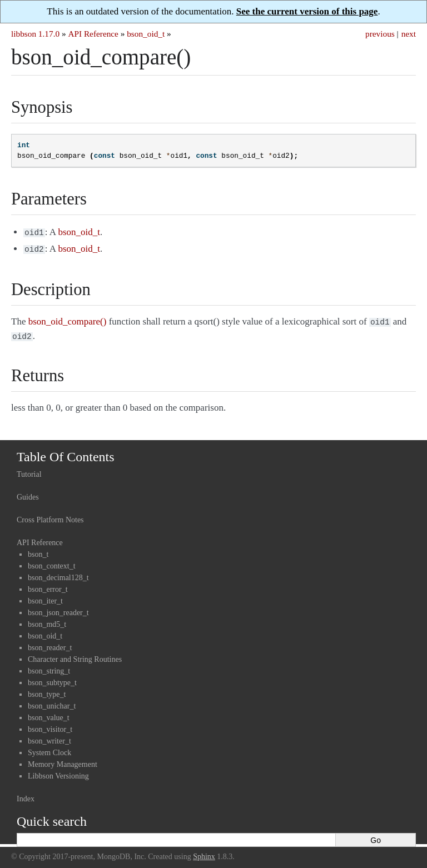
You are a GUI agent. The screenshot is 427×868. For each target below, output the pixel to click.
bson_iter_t (45, 597)
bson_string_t (49, 667)
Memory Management (63, 760)
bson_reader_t (50, 643)
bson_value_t (49, 713)
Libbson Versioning (58, 772)
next (409, 34)
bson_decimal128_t (58, 573)
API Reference (93, 34)
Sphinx (204, 852)
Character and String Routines (75, 655)
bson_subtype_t (52, 678)
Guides (28, 493)
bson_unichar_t (52, 702)
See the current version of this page (307, 11)
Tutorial (29, 470)
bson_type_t (47, 690)
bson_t (38, 550)
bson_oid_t (146, 34)
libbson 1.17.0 (35, 34)
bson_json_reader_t (58, 608)
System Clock (49, 748)
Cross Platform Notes (50, 515)
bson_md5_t (47, 620)
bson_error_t (48, 585)
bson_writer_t (49, 737)
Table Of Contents (66, 452)
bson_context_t (52, 562)
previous (380, 34)
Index (26, 794)
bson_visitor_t (50, 725)
